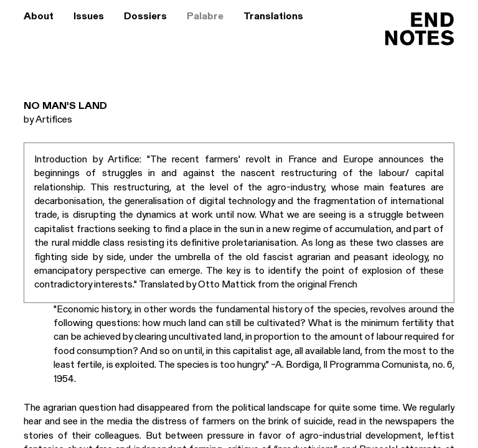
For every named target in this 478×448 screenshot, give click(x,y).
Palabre (205, 17)
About (39, 17)
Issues (89, 17)
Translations (273, 17)
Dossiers (145, 17)
